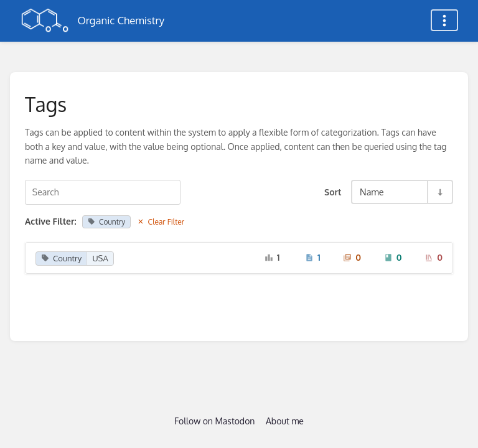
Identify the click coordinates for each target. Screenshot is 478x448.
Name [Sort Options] (372, 192)
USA (100, 258)
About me (285, 421)
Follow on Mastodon (214, 421)
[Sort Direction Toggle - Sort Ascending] (439, 192)
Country (106, 222)
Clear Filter (161, 222)
